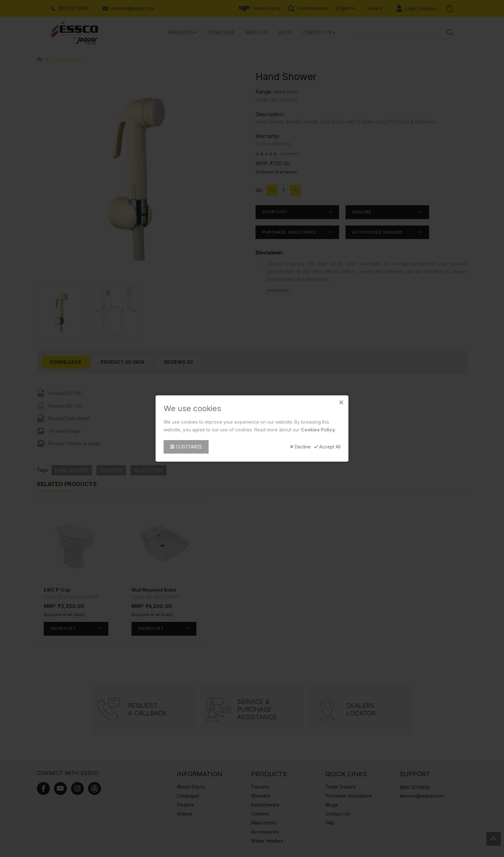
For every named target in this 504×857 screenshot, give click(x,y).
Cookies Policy (318, 430)
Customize (186, 447)
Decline (300, 447)
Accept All (327, 447)
